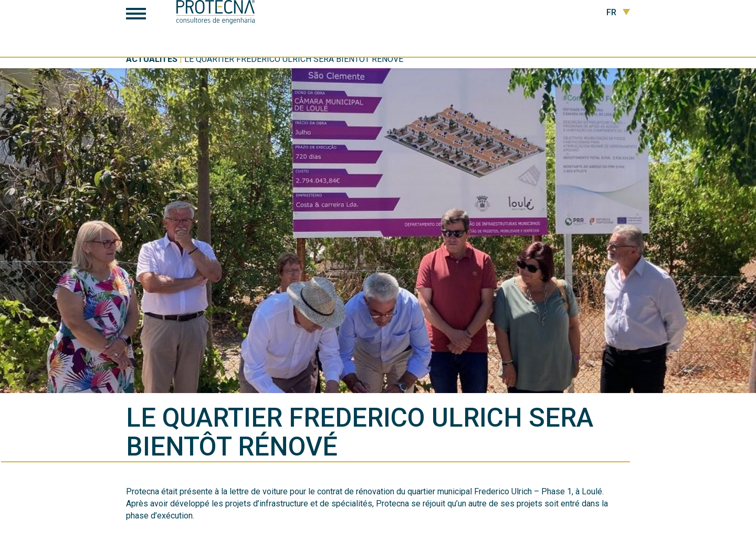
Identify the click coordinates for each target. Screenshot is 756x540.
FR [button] (618, 13)
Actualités (152, 59)
